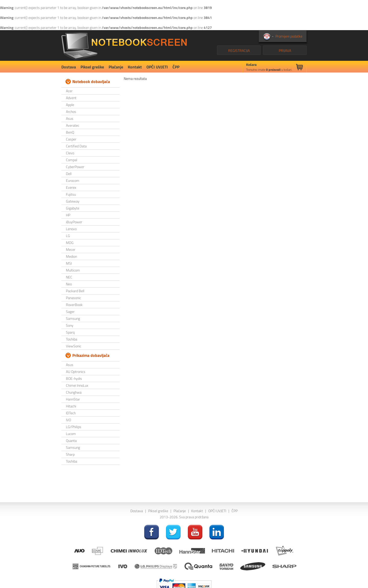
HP (68, 215)
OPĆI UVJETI (157, 67)
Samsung (73, 318)
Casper (71, 139)
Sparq (70, 332)
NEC (69, 277)
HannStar (73, 399)
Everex (71, 187)
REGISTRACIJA (239, 50)
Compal (72, 160)
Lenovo (71, 229)
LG (68, 236)
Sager (70, 311)
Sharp (70, 454)
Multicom (73, 270)
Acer (69, 91)
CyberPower (75, 167)
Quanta (71, 440)
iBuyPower (74, 222)
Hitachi (71, 406)
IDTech (71, 413)
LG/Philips (74, 427)
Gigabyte (73, 208)
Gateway (73, 201)
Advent (71, 98)
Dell (69, 174)
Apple (70, 105)
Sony (70, 325)
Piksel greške (92, 67)
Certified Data (76, 146)
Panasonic (73, 298)
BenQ (70, 132)
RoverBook (74, 305)
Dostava (69, 67)
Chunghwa (74, 392)
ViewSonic (74, 346)
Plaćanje (116, 67)
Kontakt (135, 67)
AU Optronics (76, 372)
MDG (70, 243)
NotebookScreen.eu (124, 45)
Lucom (71, 434)
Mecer (71, 249)
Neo (69, 284)
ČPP (176, 67)
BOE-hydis (74, 378)
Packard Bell (75, 291)
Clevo (70, 153)
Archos (71, 111)
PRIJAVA (285, 50)
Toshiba (72, 339)
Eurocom (73, 180)
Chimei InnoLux (77, 385)
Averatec (73, 125)
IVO (68, 420)
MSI (69, 263)
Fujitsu (71, 194)
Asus (70, 118)
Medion (71, 256)
